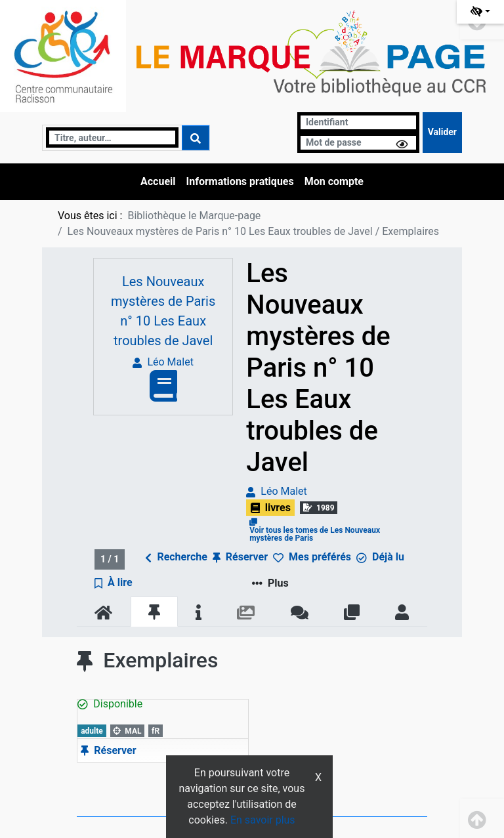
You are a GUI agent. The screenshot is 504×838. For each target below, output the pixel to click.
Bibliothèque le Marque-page (194, 216)
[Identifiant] (358, 122)
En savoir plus (263, 820)
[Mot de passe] (358, 143)
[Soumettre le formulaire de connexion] (442, 133)
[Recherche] (112, 137)
